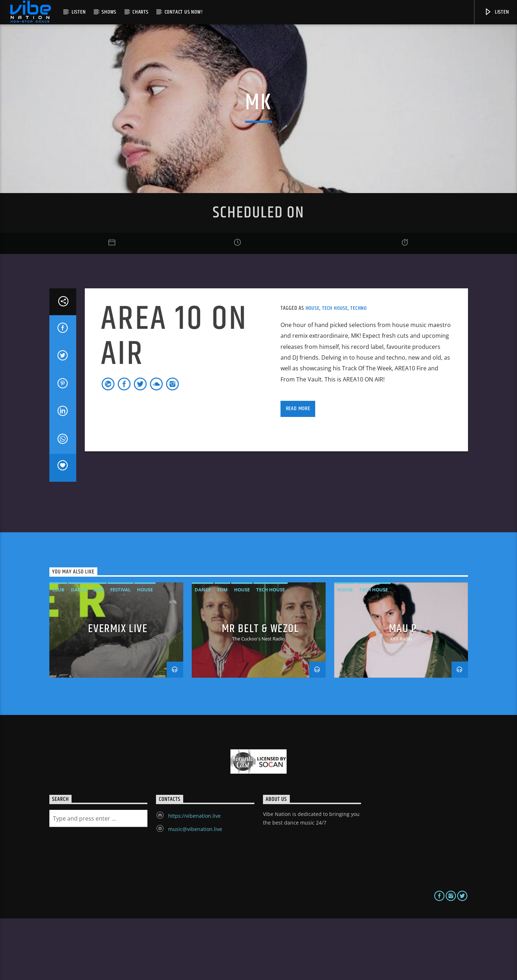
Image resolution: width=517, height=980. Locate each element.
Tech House (335, 370)
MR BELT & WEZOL (260, 690)
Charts (140, 12)
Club (58, 652)
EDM (99, 652)
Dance (79, 652)
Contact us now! (184, 12)
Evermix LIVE (118, 690)
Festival (120, 652)
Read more (298, 470)
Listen (79, 12)
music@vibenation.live (195, 891)
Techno (359, 370)
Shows (109, 12)
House (313, 370)
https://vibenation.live (194, 877)
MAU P (403, 690)
